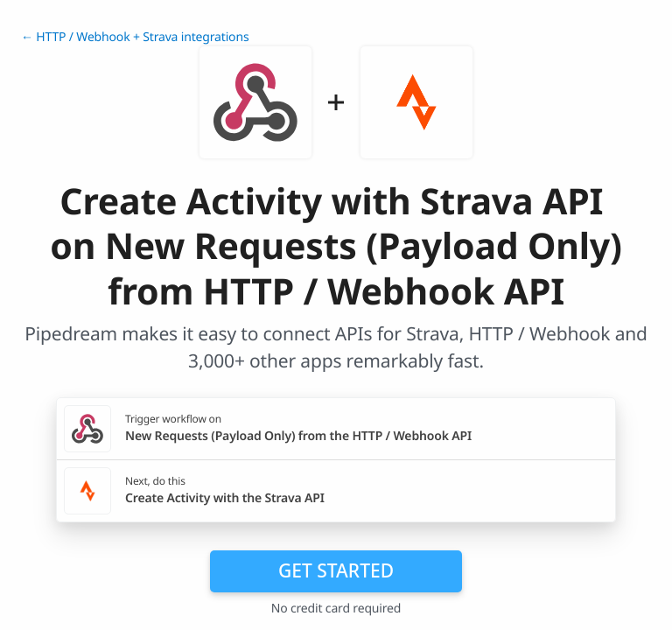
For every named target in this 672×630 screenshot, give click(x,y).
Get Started (336, 570)
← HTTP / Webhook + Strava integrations (135, 37)
